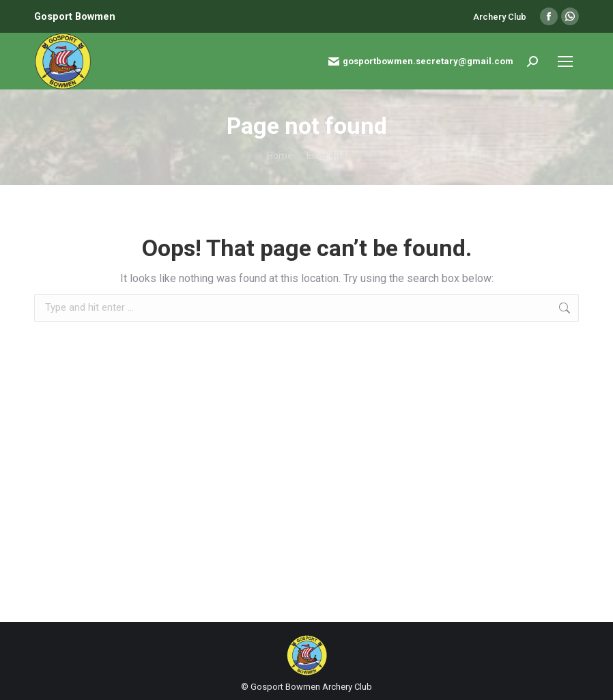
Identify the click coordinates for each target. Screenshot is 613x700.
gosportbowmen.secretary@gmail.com (421, 61)
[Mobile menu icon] (565, 61)
